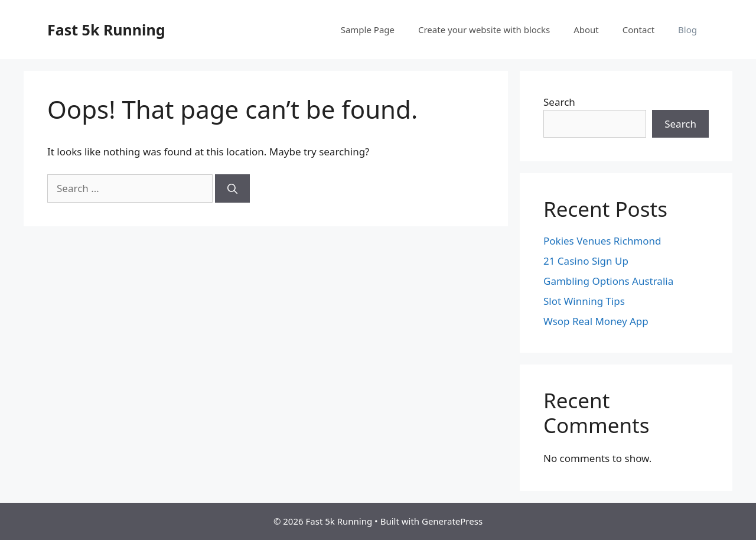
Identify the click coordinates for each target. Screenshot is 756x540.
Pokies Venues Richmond (602, 241)
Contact (638, 30)
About (586, 30)
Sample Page (368, 30)
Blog (687, 30)
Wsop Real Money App (596, 321)
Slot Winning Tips (584, 301)
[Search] (232, 188)
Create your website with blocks (484, 30)
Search (559, 102)
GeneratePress (452, 521)
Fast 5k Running (106, 30)
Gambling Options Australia (608, 281)
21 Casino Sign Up (586, 261)
